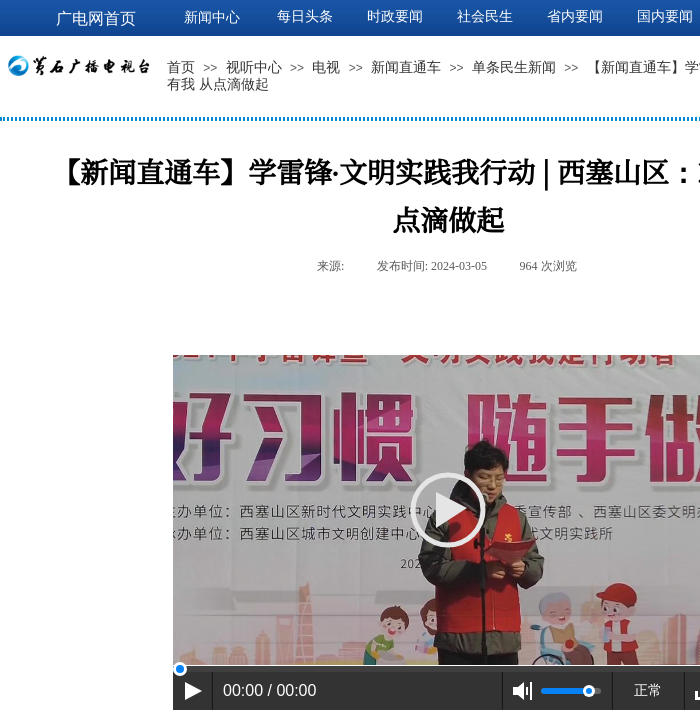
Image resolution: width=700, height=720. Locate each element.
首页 (181, 67)
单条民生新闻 (514, 67)
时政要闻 (395, 16)
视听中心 (254, 67)
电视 (326, 67)
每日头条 (305, 16)
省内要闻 (575, 16)
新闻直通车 (406, 67)
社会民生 (485, 16)
